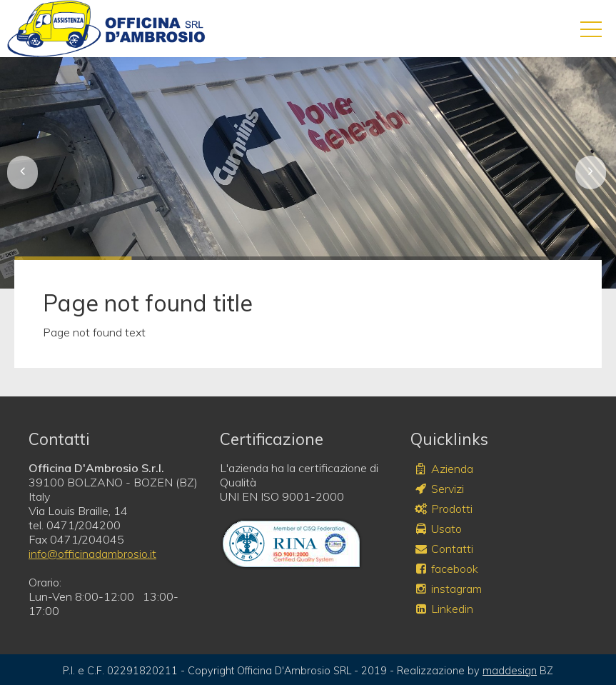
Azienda (443, 469)
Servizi (439, 489)
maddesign (510, 671)
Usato (438, 529)
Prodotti (443, 509)
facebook (446, 569)
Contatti (443, 549)
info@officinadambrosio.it (92, 554)
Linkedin (443, 609)
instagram (448, 589)
